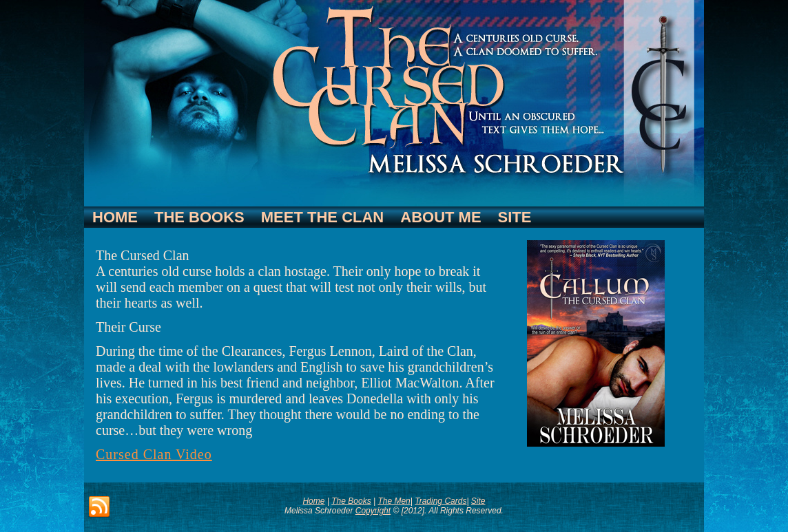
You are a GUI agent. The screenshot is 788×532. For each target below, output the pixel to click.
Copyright (373, 511)
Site (515, 217)
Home (115, 217)
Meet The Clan (322, 217)
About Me (440, 217)
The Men (394, 501)
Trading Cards (440, 501)
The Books (199, 217)
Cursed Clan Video (154, 454)
